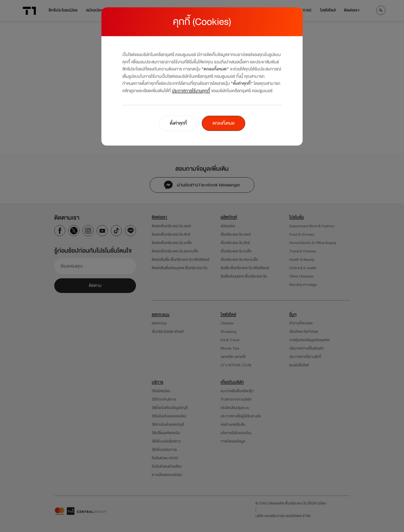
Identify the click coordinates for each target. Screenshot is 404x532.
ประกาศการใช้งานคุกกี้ (191, 91)
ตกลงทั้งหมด (223, 123)
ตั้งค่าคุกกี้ (178, 123)
